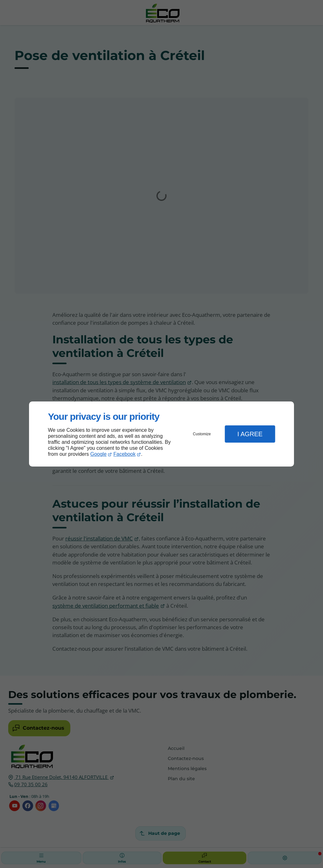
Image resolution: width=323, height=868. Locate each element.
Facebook (125, 454)
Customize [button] (202, 434)
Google (98, 454)
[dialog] (161, 434)
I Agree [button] (250, 434)
